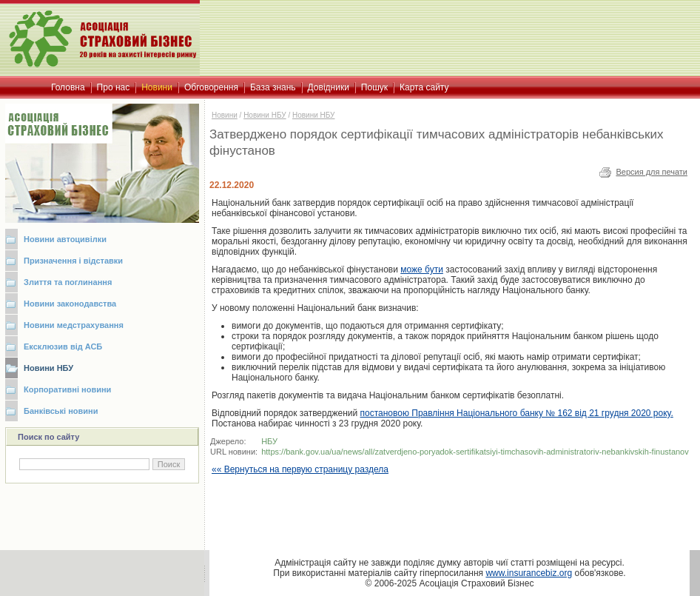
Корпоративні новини (67, 389)
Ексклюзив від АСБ (63, 346)
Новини (225, 115)
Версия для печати (652, 172)
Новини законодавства (70, 304)
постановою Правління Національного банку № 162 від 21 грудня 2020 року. (517, 413)
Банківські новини (61, 411)
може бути (422, 269)
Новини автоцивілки (65, 239)
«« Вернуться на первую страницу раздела (300, 469)
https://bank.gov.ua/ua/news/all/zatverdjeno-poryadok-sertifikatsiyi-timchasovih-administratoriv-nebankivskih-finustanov (475, 452)
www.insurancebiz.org (529, 573)
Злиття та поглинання (68, 282)
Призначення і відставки (73, 261)
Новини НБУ (48, 368)
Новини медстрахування (74, 325)
